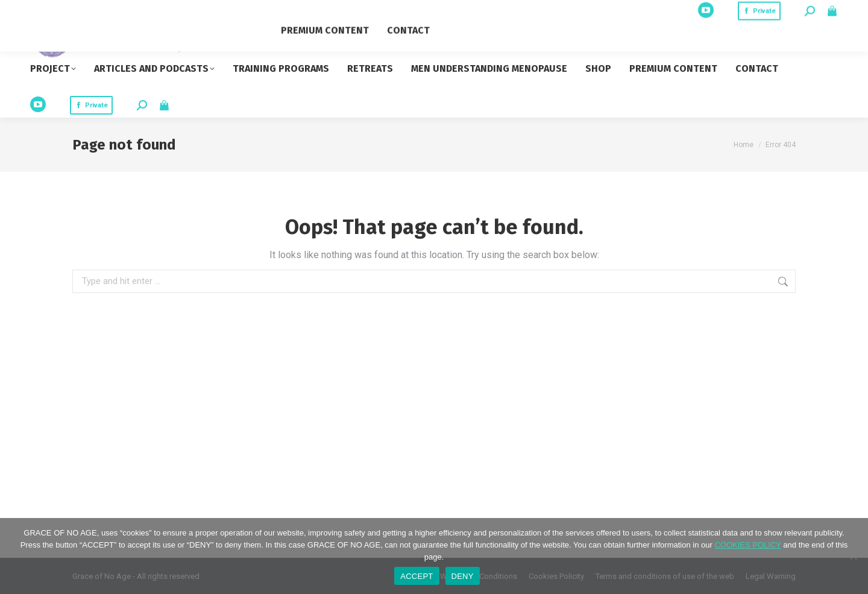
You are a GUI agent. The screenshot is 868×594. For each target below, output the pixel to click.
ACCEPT (417, 576)
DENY (463, 576)
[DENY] (853, 556)
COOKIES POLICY (747, 545)
